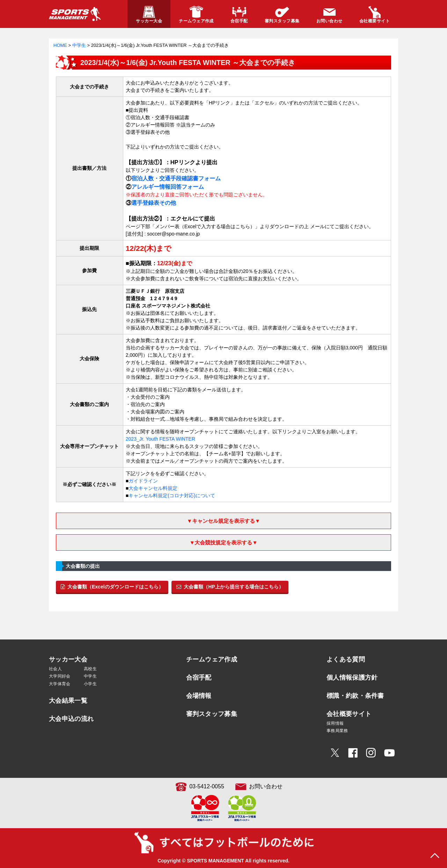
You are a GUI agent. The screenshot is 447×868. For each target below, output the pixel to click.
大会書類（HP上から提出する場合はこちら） (230, 587)
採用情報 (335, 723)
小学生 (90, 684)
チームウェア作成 (212, 659)
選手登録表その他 (154, 203)
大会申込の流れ (71, 719)
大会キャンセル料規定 (153, 488)
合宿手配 (199, 678)
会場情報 (199, 696)
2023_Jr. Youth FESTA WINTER (160, 439)
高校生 (90, 669)
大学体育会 (60, 684)
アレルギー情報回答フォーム (168, 187)
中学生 (90, 676)
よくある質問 (346, 659)
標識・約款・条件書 (355, 696)
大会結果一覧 (68, 701)
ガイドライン (143, 481)
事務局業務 (337, 731)
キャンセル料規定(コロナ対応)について (172, 496)
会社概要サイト (349, 714)
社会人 (55, 669)
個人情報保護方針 (352, 678)
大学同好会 (60, 676)
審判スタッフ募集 (212, 714)
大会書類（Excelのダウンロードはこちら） (112, 587)
